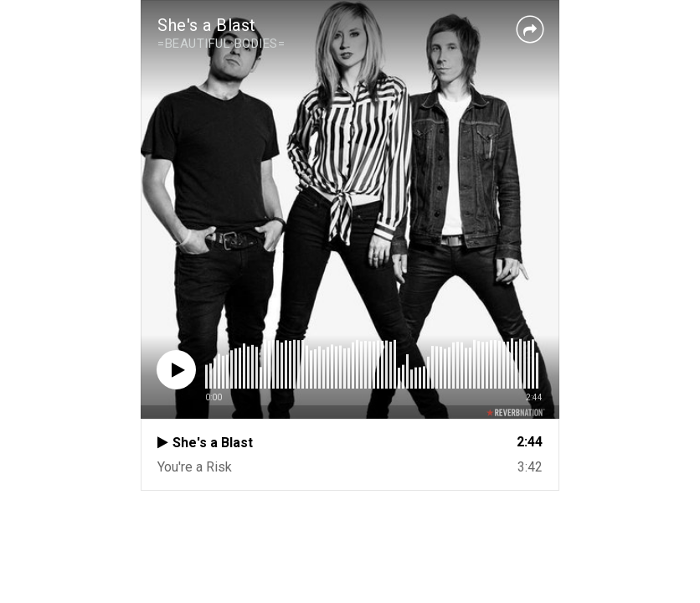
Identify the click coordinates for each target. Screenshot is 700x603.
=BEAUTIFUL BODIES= (221, 44)
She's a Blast (207, 25)
